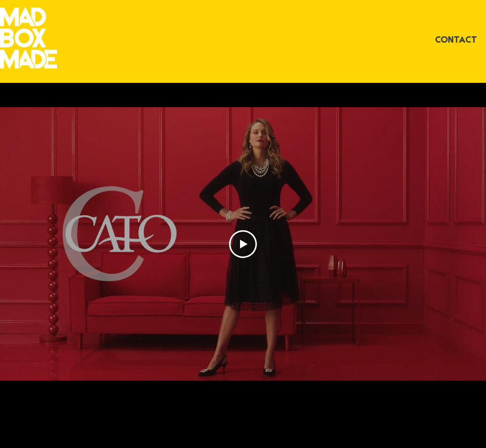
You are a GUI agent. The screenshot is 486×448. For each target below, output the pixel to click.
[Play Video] (243, 244)
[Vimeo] (243, 390)
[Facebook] (263, 390)
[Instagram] (224, 390)
